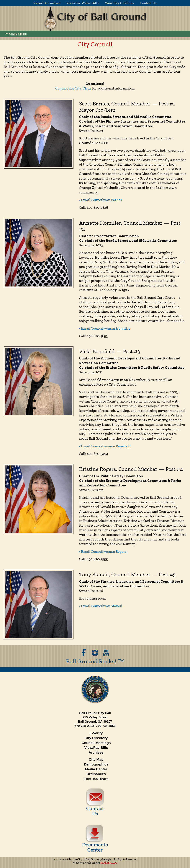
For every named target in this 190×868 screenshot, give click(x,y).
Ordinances (96, 774)
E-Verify (96, 733)
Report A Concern (47, 3)
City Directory (96, 738)
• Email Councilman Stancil (101, 606)
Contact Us (148, 3)
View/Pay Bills (96, 748)
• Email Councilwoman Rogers (103, 552)
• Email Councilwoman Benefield (105, 446)
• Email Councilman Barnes (100, 200)
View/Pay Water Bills (82, 3)
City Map (96, 759)
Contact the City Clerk (73, 88)
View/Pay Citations (119, 3)
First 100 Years (96, 779)
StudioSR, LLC (109, 863)
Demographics (96, 764)
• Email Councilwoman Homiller (105, 328)
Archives (96, 752)
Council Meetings (96, 743)
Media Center (96, 769)
